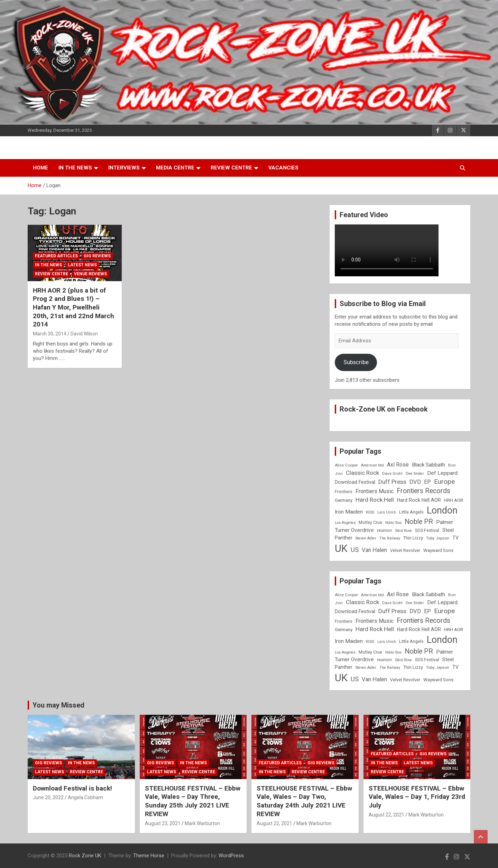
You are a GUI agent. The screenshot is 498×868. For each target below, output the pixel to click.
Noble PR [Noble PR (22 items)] (419, 522)
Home (40, 168)
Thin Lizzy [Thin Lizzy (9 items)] (413, 538)
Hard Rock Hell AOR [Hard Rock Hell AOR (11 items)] (419, 500)
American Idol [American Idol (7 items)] (372, 465)
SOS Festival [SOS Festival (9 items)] (427, 530)
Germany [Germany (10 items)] (344, 500)
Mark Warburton (202, 823)
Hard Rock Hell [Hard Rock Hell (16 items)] (375, 500)
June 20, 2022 (48, 797)
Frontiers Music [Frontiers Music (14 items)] (375, 491)
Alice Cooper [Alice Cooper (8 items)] (346, 465)
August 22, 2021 (274, 823)
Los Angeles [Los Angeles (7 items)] (345, 523)
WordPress (231, 856)
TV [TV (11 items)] (455, 538)
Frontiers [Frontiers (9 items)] (344, 492)
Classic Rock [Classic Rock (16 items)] (362, 473)
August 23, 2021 (163, 823)
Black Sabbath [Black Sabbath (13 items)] (428, 465)
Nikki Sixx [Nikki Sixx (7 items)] (393, 523)
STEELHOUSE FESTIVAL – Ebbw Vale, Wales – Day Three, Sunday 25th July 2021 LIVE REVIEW (193, 801)
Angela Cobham (85, 797)
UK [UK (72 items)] (341, 548)
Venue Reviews (90, 274)
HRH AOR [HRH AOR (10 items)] (454, 500)
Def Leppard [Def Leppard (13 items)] (442, 473)
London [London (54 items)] (442, 510)
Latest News (82, 265)
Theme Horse (149, 856)
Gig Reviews (97, 256)
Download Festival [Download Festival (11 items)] (355, 482)
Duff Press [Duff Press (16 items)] (392, 482)
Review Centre (231, 168)
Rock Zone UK (85, 856)
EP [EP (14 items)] (427, 482)
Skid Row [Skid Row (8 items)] (403, 530)
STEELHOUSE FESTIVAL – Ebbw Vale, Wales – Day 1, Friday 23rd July (417, 797)
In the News (75, 168)
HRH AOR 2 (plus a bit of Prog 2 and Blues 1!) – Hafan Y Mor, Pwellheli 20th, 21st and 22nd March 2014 (73, 307)
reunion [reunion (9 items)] (384, 530)
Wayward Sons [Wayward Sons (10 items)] (438, 550)
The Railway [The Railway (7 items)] (390, 538)
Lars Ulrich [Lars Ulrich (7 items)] (387, 512)
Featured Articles (56, 256)
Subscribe (356, 362)
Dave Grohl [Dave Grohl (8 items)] (392, 473)
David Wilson (84, 334)
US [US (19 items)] (355, 550)
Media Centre (175, 168)
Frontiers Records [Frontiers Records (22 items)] (423, 491)
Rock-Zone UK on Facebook (384, 409)
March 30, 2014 (50, 334)
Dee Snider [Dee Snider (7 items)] (415, 474)
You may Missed (58, 705)
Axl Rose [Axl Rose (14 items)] (398, 465)
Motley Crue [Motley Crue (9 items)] (370, 522)
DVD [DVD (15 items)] (415, 482)
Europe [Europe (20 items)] (444, 482)
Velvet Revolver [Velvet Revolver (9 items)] (405, 550)
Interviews (124, 168)
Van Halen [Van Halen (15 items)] (374, 550)
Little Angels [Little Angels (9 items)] (411, 512)
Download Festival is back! (72, 788)
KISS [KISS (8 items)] (370, 512)
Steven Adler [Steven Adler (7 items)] (366, 538)
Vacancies (283, 168)
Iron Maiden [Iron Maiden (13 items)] (349, 512)
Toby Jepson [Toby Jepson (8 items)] (438, 538)
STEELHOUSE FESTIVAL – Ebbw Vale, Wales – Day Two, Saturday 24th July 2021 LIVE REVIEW (304, 801)
